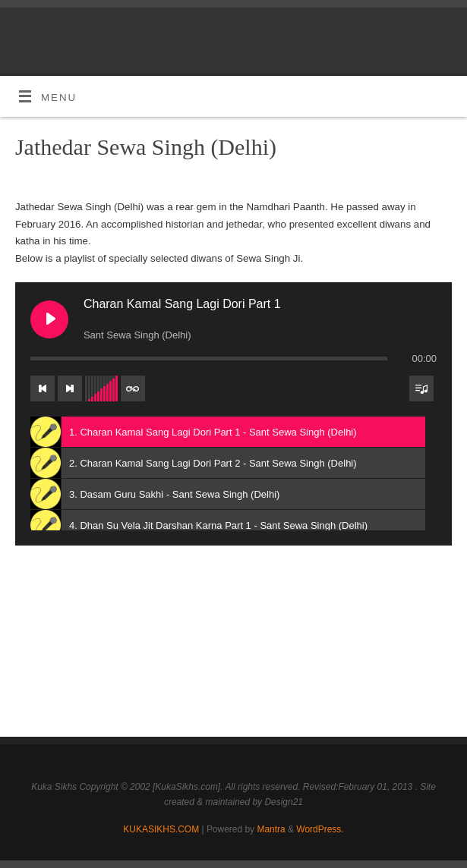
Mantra (271, 829)
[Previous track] (43, 388)
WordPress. (320, 829)
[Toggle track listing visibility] (421, 388)
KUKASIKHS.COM (161, 829)
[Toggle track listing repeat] (133, 388)
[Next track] (70, 388)
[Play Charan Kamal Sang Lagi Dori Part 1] (49, 319)
